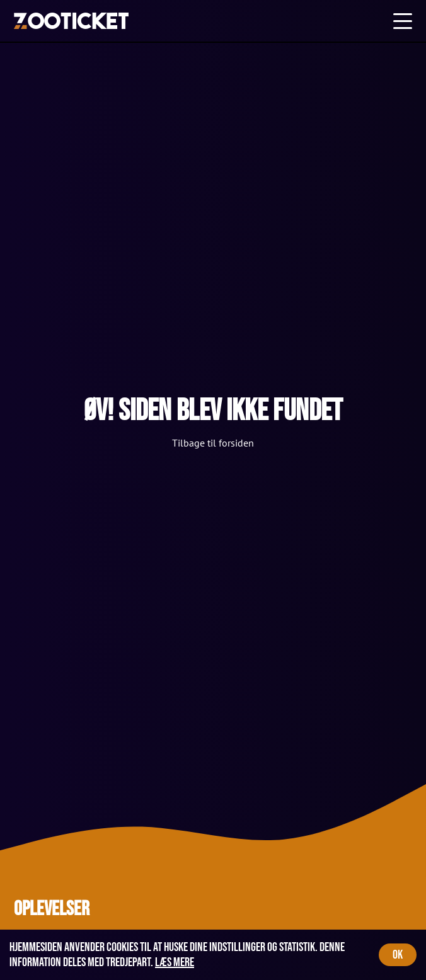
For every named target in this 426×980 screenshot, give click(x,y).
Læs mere (175, 962)
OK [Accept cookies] (398, 955)
